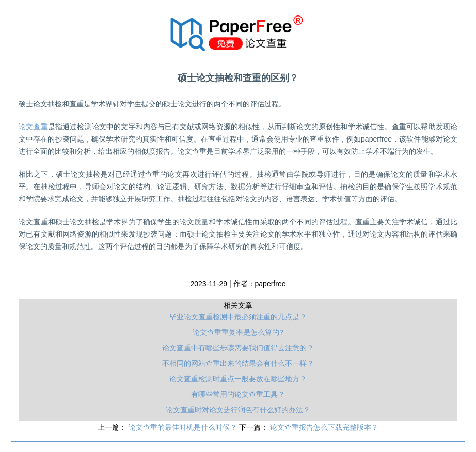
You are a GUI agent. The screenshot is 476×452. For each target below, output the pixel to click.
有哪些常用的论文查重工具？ (238, 394)
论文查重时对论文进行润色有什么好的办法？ (238, 410)
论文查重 (33, 127)
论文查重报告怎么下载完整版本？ (324, 427)
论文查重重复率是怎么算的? (238, 332)
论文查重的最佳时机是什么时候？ (184, 427)
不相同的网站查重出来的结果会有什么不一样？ (238, 363)
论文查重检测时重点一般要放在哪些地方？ (238, 379)
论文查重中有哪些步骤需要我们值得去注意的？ (238, 348)
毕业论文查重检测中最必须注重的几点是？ (238, 317)
